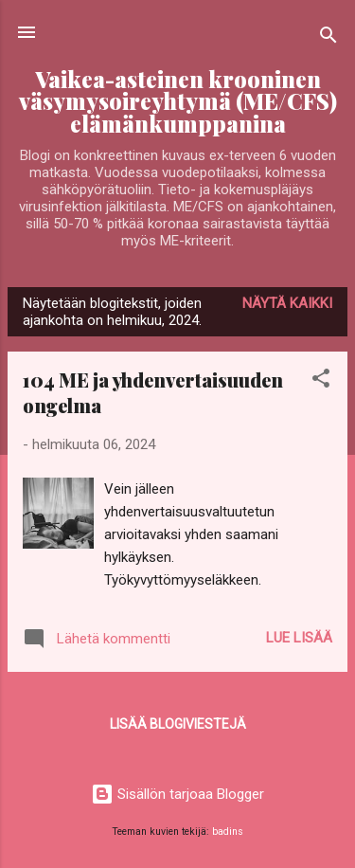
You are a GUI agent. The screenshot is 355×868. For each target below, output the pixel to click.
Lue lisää (299, 638)
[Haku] (328, 38)
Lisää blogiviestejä (178, 724)
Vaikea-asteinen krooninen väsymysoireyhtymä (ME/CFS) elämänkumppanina (178, 101)
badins (228, 832)
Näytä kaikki (287, 303)
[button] (321, 381)
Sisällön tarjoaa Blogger (177, 794)
